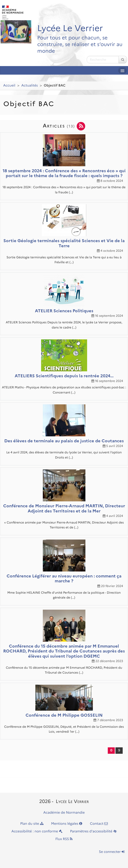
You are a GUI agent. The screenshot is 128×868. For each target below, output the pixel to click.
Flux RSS (64, 839)
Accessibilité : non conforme (37, 831)
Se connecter (112, 852)
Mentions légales (67, 824)
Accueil (9, 86)
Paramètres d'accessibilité (93, 831)
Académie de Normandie (64, 813)
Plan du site (32, 824)
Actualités (29, 86)
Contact (99, 824)
